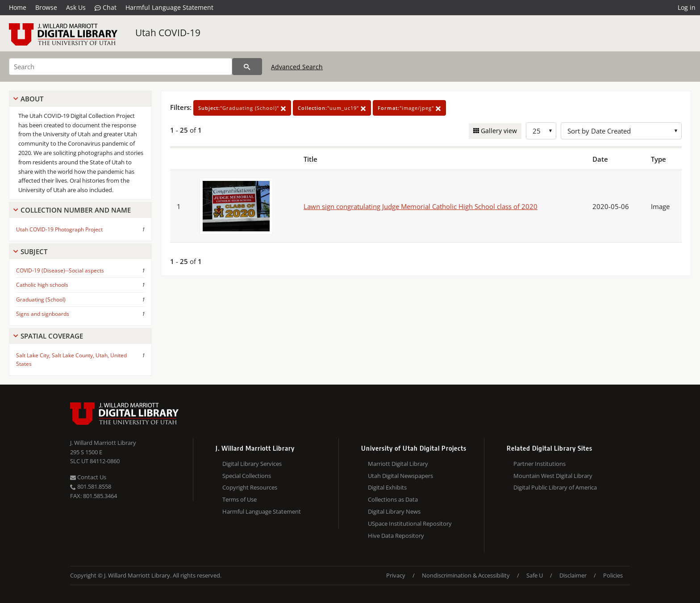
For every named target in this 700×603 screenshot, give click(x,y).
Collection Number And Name (76, 210)
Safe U (535, 575)
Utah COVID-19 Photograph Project (59, 229)
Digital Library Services (252, 464)
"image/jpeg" (409, 108)
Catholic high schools (42, 285)
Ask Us (76, 7)
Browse (46, 7)
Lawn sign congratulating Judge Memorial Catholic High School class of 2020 (421, 206)
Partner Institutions (540, 464)
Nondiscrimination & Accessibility (466, 575)
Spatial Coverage (52, 336)
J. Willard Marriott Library (103, 443)
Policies (613, 575)
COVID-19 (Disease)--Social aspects (60, 270)
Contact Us (88, 477)
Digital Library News (394, 511)
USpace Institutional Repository (410, 523)
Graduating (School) (41, 299)
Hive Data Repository (396, 536)
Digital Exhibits (387, 487)
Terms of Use (240, 499)
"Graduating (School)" (242, 108)
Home (18, 7)
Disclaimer (573, 575)
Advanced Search (297, 67)
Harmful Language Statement (169, 7)
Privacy (396, 575)
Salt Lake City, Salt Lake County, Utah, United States (71, 360)
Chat (106, 8)
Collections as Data (393, 499)
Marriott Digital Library (398, 464)
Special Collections (247, 476)
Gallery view (498, 131)
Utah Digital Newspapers (400, 476)
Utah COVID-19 (168, 33)
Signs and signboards (43, 314)
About (32, 99)
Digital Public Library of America (555, 487)
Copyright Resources (250, 487)
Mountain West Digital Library (553, 476)
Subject (34, 251)
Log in (687, 7)
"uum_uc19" (332, 108)
